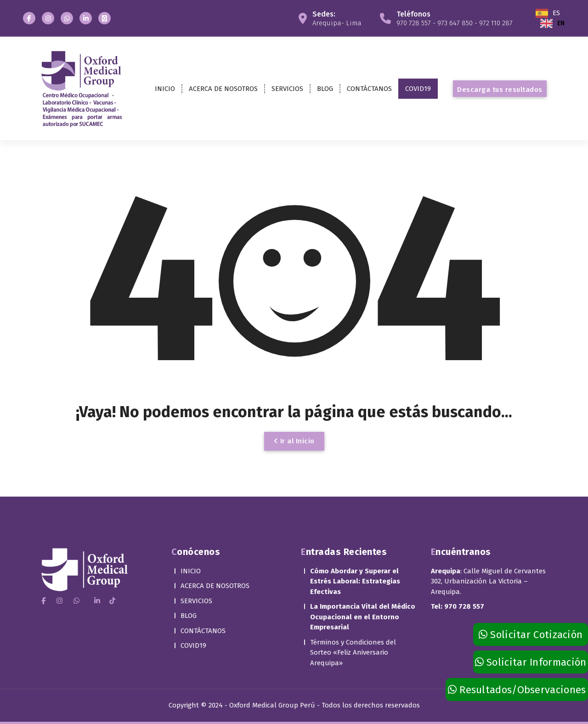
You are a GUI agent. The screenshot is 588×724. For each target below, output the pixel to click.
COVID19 (418, 89)
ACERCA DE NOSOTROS (223, 89)
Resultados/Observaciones (517, 690)
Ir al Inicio (294, 441)
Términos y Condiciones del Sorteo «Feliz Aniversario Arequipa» (353, 632)
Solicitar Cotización (531, 635)
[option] (552, 23)
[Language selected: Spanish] (562, 18)
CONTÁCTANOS (369, 89)
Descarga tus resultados (500, 90)
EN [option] (561, 23)
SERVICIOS (287, 89)
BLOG (325, 89)
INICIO (165, 89)
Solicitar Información (531, 662)
